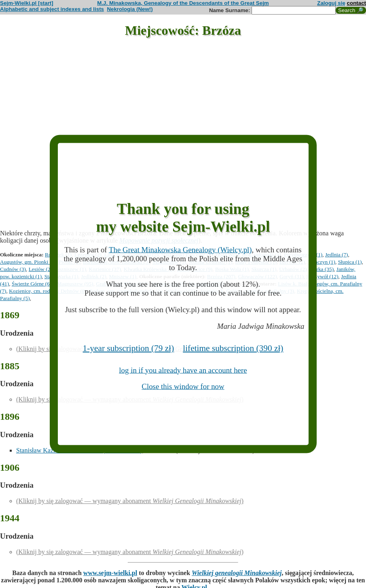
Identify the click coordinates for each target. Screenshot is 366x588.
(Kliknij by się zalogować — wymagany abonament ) (130, 501)
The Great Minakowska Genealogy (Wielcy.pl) (180, 250)
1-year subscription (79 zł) (129, 348)
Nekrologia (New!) (130, 9)
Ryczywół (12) (323, 276)
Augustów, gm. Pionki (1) (28, 262)
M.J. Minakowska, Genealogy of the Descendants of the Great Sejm (183, 3)
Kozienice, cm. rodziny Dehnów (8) (48, 291)
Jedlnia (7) (337, 255)
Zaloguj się (331, 3)
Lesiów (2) (40, 269)
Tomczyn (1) (322, 262)
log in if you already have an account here (183, 370)
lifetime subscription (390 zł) (233, 348)
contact (356, 3)
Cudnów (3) (13, 269)
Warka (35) (322, 269)
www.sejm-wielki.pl (110, 573)
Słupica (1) (350, 262)
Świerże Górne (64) (33, 284)
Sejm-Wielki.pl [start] (27, 3)
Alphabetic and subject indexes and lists (52, 9)
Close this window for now (183, 386)
